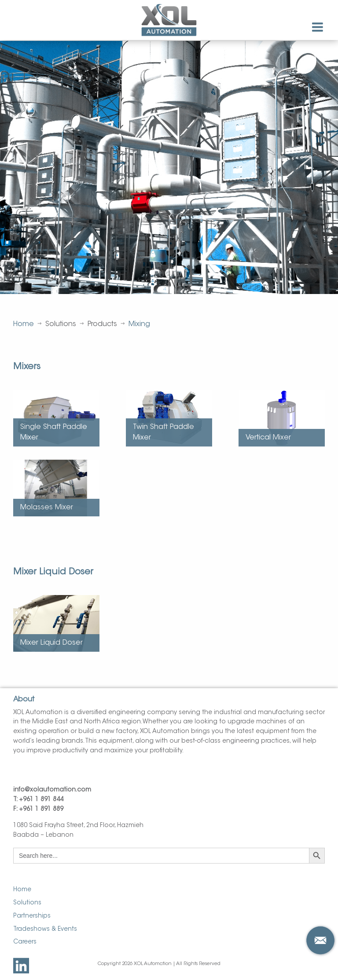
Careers (25, 942)
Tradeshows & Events (45, 929)
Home (24, 324)
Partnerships (32, 916)
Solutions (27, 903)
